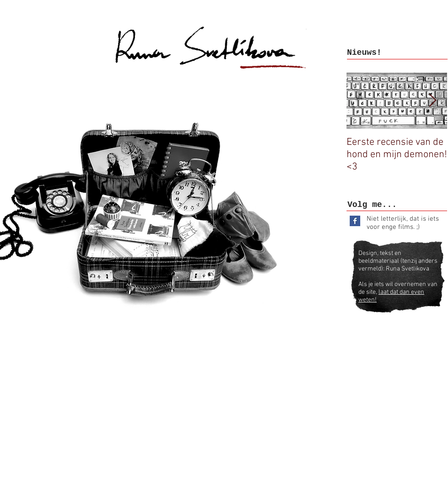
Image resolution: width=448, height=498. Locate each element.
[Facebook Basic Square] (355, 221)
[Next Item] (432, 101)
